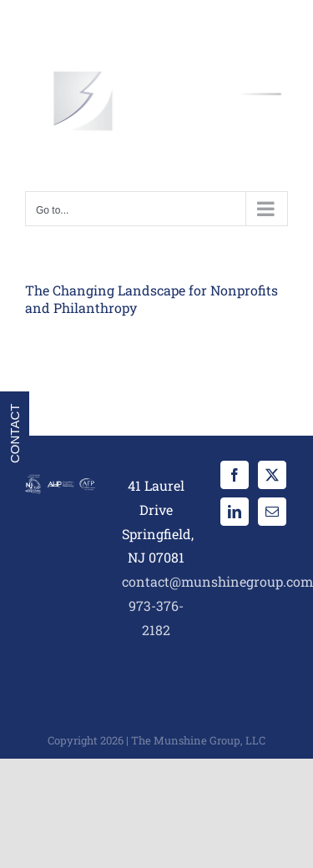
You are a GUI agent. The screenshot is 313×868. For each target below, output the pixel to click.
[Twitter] (272, 475)
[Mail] (272, 512)
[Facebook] (235, 475)
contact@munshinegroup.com (217, 581)
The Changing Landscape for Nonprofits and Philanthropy (151, 299)
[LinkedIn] (235, 512)
